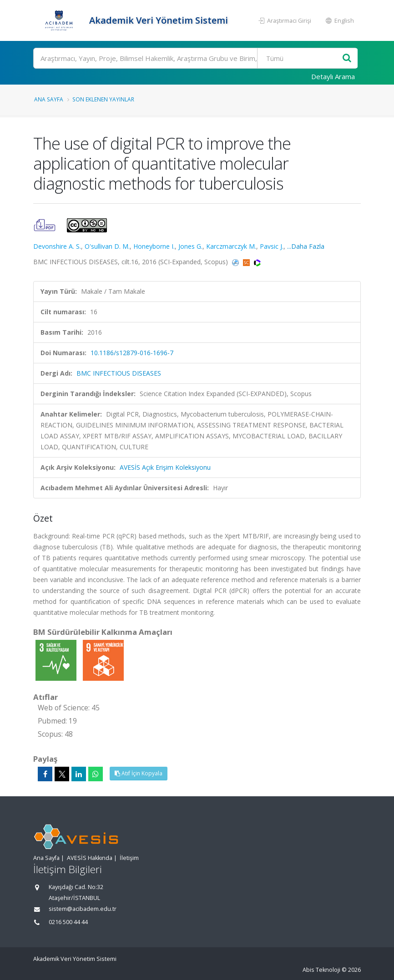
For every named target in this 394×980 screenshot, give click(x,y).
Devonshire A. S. (57, 246)
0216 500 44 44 (68, 922)
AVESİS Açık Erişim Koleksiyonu (165, 467)
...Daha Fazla (306, 246)
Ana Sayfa (49, 99)
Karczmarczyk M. (231, 246)
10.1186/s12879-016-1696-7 (132, 353)
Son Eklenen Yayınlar (103, 99)
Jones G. (190, 246)
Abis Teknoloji (321, 970)
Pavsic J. (272, 246)
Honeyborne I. (154, 246)
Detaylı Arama (333, 76)
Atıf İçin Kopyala (139, 773)
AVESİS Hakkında (90, 858)
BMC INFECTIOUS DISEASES (119, 373)
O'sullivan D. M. (107, 246)
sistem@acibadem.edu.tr (83, 909)
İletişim (129, 858)
